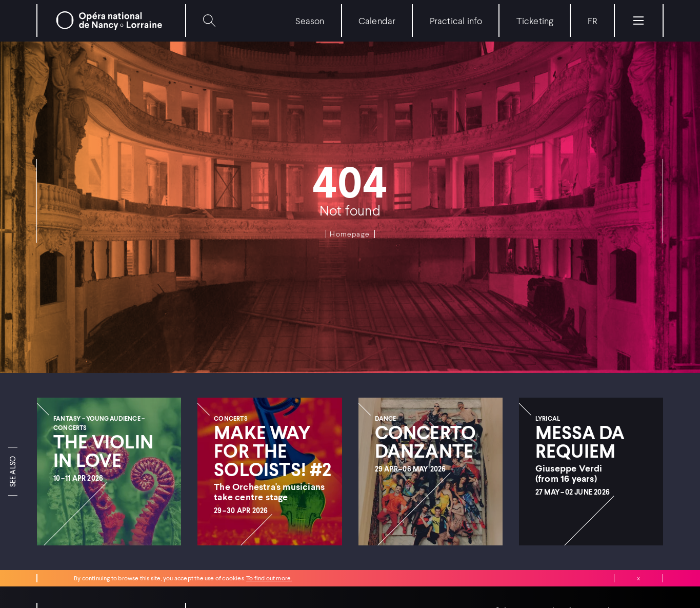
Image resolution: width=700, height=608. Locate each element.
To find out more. (269, 578)
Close (638, 578)
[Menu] (638, 21)
